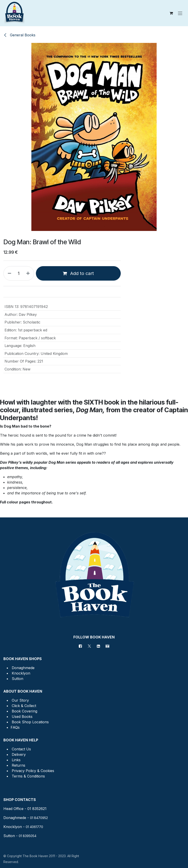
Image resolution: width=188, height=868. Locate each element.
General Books (19, 35)
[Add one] (29, 273)
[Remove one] (9, 273)
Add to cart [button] (78, 273)
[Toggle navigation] (180, 13)
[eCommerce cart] (171, 13)
